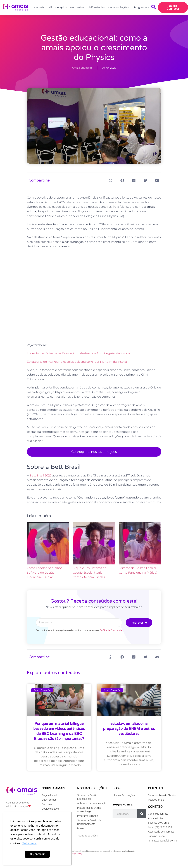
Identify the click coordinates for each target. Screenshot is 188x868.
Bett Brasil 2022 (41, 475)
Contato (155, 807)
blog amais (141, 7)
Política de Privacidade (111, 630)
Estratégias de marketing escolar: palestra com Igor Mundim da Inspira (77, 362)
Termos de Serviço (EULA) (72, 854)
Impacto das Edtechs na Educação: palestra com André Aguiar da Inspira (78, 353)
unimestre (77, 7)
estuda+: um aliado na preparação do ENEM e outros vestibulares (129, 729)
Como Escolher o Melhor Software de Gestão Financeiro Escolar (44, 573)
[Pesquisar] (142, 814)
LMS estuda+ (96, 7)
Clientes (155, 788)
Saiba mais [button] (29, 843)
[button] (111, 180)
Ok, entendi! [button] (37, 854)
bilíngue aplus (57, 7)
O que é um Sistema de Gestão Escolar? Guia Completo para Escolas (90, 573)
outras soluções (119, 7)
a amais (39, 7)
